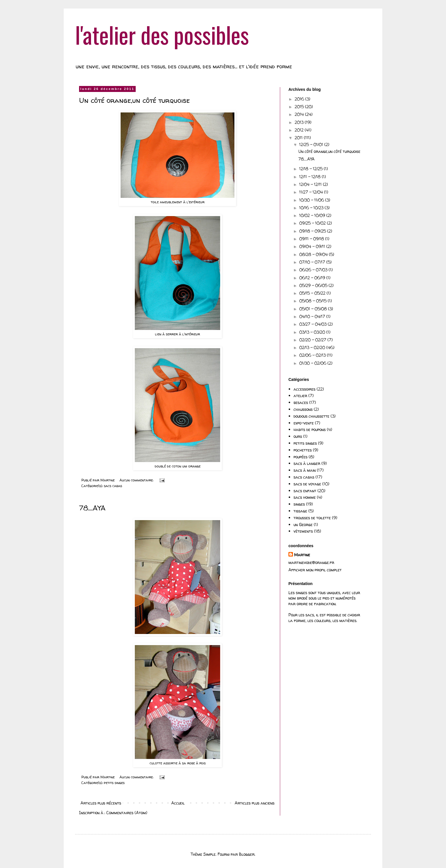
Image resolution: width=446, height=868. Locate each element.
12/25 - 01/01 (312, 144)
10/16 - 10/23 (312, 208)
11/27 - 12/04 (312, 192)
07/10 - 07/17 (313, 262)
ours (298, 436)
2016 (300, 99)
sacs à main (305, 470)
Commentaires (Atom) (127, 813)
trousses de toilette (312, 518)
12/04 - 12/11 (311, 184)
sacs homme (305, 497)
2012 (300, 130)
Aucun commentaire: (137, 480)
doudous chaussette (311, 416)
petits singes (114, 783)
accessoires (304, 389)
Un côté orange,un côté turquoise (134, 100)
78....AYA (92, 508)
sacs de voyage (307, 484)
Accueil (178, 803)
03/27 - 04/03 (313, 324)
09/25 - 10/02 (313, 223)
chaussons (303, 409)
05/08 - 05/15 (313, 301)
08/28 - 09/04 (314, 254)
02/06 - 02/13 (313, 355)
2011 (299, 138)
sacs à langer (307, 463)
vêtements (303, 531)
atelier (300, 396)
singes (299, 504)
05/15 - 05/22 (313, 293)
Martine (302, 555)
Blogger (247, 854)
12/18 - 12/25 (311, 169)
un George (303, 525)
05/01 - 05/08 (314, 309)
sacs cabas (113, 486)
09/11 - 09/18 (312, 239)
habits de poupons (310, 429)
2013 (300, 122)
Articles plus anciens (255, 803)
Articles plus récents (101, 803)
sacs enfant (305, 491)
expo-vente (304, 423)
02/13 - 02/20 (313, 347)
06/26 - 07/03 (314, 270)
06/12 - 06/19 (313, 278)
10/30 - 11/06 (312, 200)
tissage (300, 511)
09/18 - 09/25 (313, 231)
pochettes (303, 450)
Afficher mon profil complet (315, 570)
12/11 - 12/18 (310, 177)
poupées (301, 457)
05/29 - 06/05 (314, 285)
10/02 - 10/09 (313, 215)
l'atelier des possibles (162, 34)
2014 (300, 114)
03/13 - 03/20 (313, 332)
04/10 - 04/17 (313, 316)
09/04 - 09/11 (313, 246)
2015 (300, 107)
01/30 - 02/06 (313, 363)
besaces (301, 402)
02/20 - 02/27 (313, 340)
